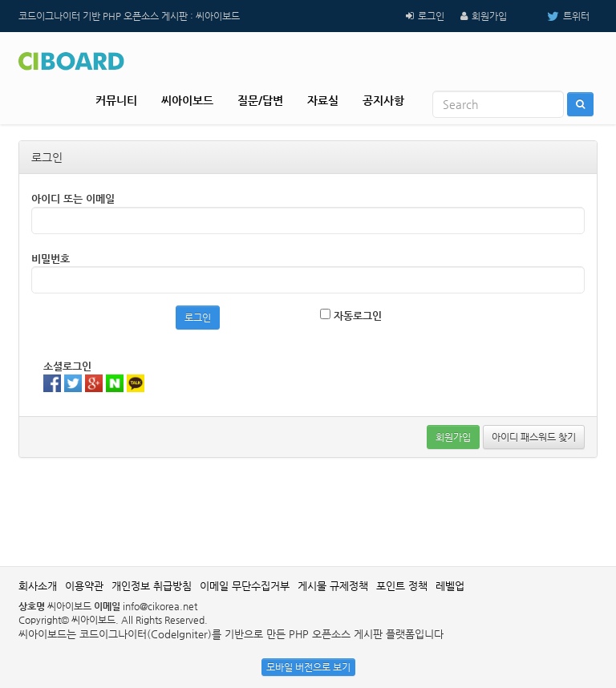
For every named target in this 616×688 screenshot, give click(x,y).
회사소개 (38, 586)
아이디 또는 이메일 (73, 198)
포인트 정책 (402, 586)
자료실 (323, 100)
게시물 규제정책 (333, 586)
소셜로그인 (67, 366)
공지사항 (383, 100)
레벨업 (450, 586)
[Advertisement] (310, 510)
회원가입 (489, 16)
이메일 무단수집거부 (245, 586)
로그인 (431, 16)
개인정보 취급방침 (152, 586)
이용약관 (84, 586)
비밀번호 (51, 259)
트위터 (556, 16)
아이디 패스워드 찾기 (534, 437)
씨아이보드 (187, 100)
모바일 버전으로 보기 (308, 667)
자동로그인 (351, 315)
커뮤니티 (116, 100)
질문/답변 (260, 100)
